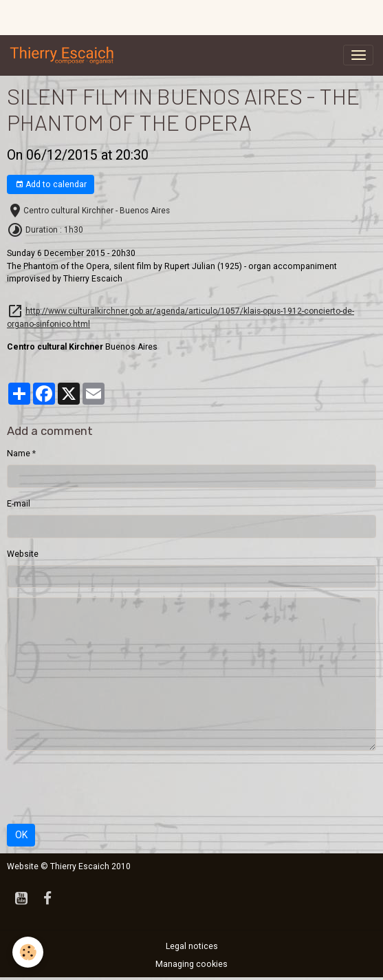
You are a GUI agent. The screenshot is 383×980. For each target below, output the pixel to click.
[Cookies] (28, 952)
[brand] (65, 55)
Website (23, 554)
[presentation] (111, 787)
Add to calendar (51, 185)
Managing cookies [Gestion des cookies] (191, 964)
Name (19, 454)
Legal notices (192, 946)
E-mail (19, 504)
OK (21, 835)
